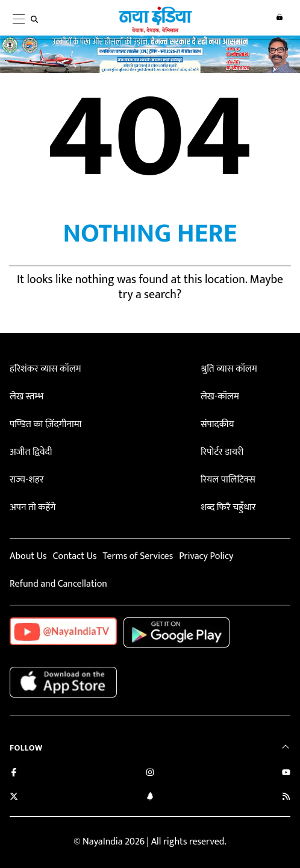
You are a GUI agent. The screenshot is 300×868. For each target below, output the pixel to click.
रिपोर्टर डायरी (222, 452)
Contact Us (74, 556)
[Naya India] (154, 31)
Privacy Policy (206, 556)
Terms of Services (138, 556)
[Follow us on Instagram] (150, 774)
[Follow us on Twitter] (14, 798)
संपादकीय (217, 424)
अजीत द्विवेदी (31, 452)
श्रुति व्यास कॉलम (229, 369)
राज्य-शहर (27, 480)
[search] (37, 19)
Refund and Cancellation (58, 584)
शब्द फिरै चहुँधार (228, 507)
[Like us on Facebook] (14, 774)
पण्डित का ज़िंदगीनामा (45, 424)
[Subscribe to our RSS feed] (286, 798)
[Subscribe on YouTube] (286, 774)
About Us (28, 556)
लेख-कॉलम (220, 397)
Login (278, 19)
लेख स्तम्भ (27, 397)
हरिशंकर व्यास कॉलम (45, 369)
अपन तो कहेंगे (33, 507)
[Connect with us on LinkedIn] (150, 798)
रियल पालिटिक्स (228, 480)
